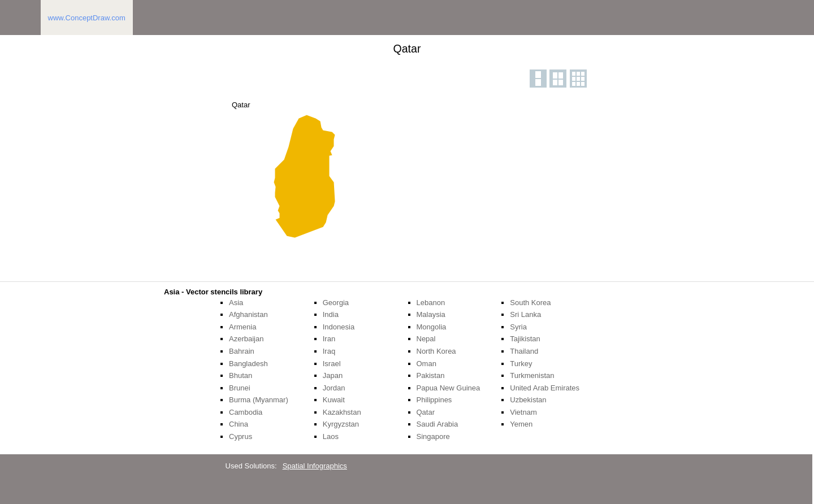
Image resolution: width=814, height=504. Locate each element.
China (239, 424)
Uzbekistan (528, 400)
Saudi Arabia (438, 424)
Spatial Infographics (315, 466)
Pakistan (431, 375)
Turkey (521, 364)
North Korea (436, 351)
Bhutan (241, 375)
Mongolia (432, 327)
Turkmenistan (532, 375)
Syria (518, 327)
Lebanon (431, 303)
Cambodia (246, 412)
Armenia (243, 327)
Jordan (334, 388)
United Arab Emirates (545, 388)
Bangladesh (248, 364)
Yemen (521, 424)
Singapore (433, 436)
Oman (427, 364)
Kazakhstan (342, 412)
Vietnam (523, 412)
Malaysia (431, 314)
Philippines (434, 400)
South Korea (530, 303)
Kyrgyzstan (341, 424)
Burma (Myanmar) (259, 400)
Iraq (329, 351)
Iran (329, 339)
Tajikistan (525, 339)
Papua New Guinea (449, 388)
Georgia (336, 303)
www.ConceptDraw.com (87, 18)
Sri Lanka (525, 314)
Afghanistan (248, 314)
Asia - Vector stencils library (213, 292)
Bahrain (242, 351)
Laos (331, 436)
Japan (333, 375)
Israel (332, 364)
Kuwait (334, 400)
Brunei (240, 388)
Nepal (426, 339)
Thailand (524, 351)
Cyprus (241, 436)
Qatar (426, 412)
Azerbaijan (246, 339)
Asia (236, 303)
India (331, 314)
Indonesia (339, 327)
